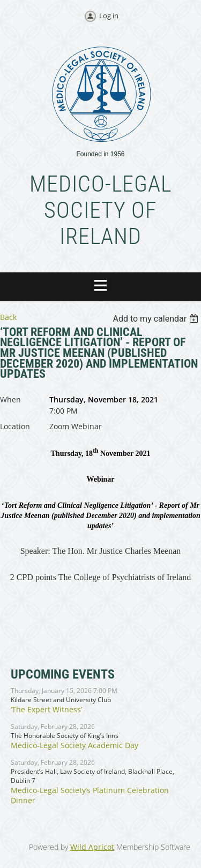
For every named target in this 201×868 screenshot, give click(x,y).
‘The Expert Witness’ (46, 709)
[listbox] (157, 319)
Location (15, 426)
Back (8, 317)
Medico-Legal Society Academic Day (75, 745)
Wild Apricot (92, 847)
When (10, 399)
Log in (109, 16)
